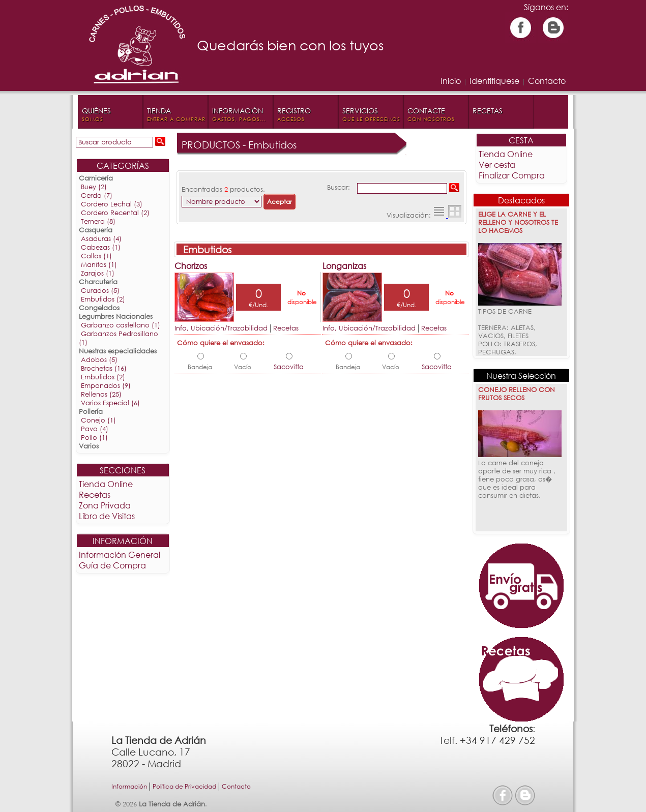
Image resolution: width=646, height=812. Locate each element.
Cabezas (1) (101, 247)
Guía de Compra (113, 565)
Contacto (547, 81)
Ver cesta (496, 164)
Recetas (95, 494)
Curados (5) (101, 291)
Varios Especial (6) (111, 403)
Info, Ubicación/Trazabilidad (222, 328)
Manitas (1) (99, 265)
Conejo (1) (99, 420)
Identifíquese (494, 81)
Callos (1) (97, 256)
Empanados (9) (106, 386)
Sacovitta (289, 367)
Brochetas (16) (104, 368)
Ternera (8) (99, 221)
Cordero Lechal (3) (112, 204)
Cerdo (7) (97, 196)
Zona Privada (105, 505)
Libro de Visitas (107, 516)
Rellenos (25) (102, 394)
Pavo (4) (95, 429)
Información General (120, 554)
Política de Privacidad (184, 786)
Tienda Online (106, 484)
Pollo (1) (95, 438)
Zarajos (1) (98, 273)
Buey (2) (94, 187)
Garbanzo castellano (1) (121, 325)
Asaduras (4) (102, 239)
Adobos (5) (100, 360)
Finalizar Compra (511, 175)
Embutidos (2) (104, 299)
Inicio (451, 81)
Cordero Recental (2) (116, 213)
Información (129, 786)
